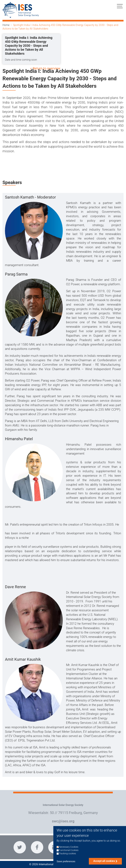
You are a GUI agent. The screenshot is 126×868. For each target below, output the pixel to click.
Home (6, 25)
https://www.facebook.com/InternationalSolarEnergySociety (37, 847)
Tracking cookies (67, 858)
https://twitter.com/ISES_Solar (20, 847)
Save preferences (66, 866)
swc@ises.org (63, 821)
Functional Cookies (69, 854)
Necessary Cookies (69, 851)
